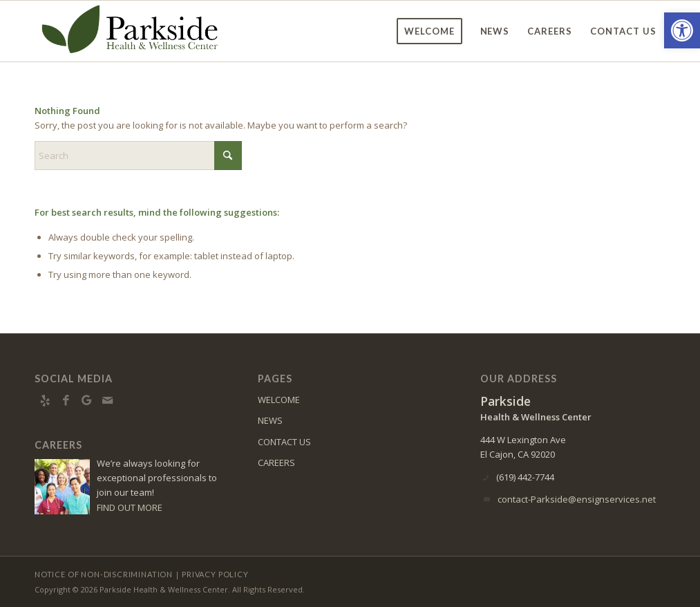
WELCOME (279, 400)
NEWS (270, 420)
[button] (682, 30)
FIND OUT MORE (130, 507)
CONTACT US (284, 442)
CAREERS (276, 463)
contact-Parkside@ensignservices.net (577, 499)
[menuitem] (429, 31)
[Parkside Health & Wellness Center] (130, 31)
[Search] (138, 156)
